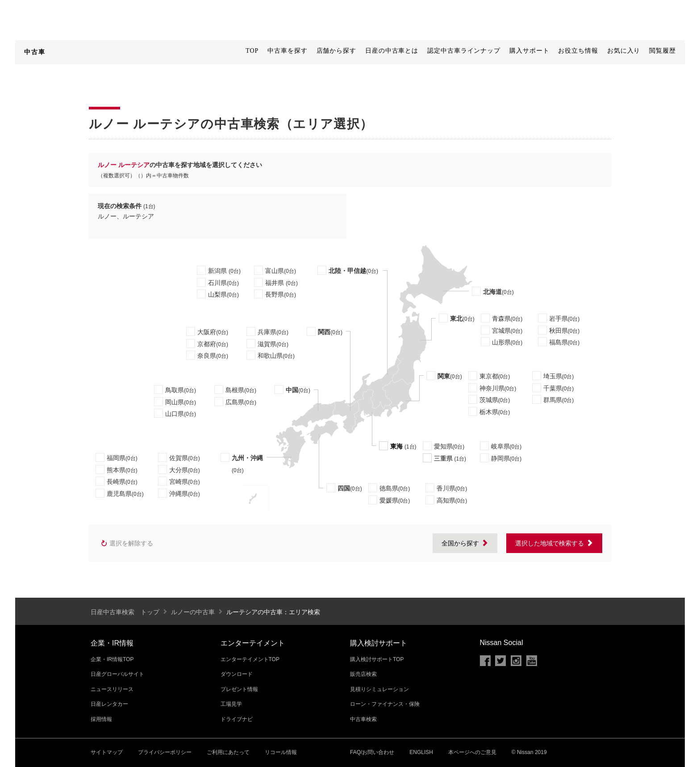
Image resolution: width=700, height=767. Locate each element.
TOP (252, 51)
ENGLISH (421, 752)
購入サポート (529, 51)
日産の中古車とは (392, 51)
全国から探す (465, 543)
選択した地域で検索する (554, 543)
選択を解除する (127, 543)
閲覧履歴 (662, 51)
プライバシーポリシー (165, 752)
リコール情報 (281, 752)
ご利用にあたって (228, 752)
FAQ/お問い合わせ (372, 752)
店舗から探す (336, 51)
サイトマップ (107, 752)
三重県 (443, 458)
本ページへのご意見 (472, 752)
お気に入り (624, 51)
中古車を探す (287, 51)
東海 (396, 446)
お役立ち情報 (578, 51)
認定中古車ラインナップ (464, 51)
